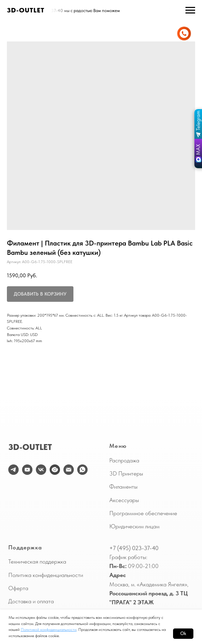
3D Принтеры (126, 473)
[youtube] (27, 470)
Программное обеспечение (143, 513)
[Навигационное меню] (190, 10)
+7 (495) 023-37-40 (134, 548)
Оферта (18, 588)
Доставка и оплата (31, 601)
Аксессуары (124, 500)
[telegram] (13, 470)
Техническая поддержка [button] (37, 561)
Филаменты (123, 487)
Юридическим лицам (134, 526)
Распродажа (124, 460)
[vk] (41, 470)
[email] (69, 470)
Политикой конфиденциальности (49, 629)
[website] (55, 470)
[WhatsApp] (82, 470)
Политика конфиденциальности (46, 575)
